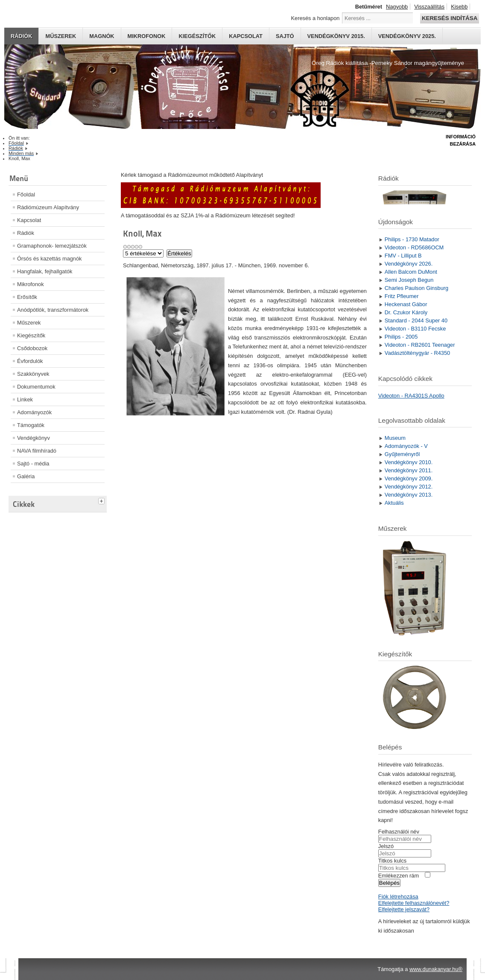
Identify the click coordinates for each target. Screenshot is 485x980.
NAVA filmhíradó (37, 451)
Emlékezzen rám (399, 876)
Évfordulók (30, 361)
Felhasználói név (399, 832)
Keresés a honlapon (316, 18)
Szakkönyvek (33, 374)
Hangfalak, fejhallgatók (45, 271)
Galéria (26, 476)
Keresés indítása (450, 18)
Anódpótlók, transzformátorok (53, 310)
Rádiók (21, 36)
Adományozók (34, 412)
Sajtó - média (33, 464)
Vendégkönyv (34, 438)
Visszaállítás (429, 7)
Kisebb (459, 7)
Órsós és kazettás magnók (50, 259)
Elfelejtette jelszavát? (404, 909)
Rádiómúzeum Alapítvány (48, 207)
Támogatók (31, 425)
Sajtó (285, 36)
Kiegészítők (197, 36)
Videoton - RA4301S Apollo (411, 396)
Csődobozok (32, 348)
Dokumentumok (36, 387)
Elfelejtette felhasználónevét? (414, 903)
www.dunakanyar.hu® (436, 969)
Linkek (25, 399)
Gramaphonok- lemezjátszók (52, 246)
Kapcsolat (246, 36)
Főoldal (26, 195)
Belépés (389, 883)
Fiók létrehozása (398, 897)
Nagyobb (397, 7)
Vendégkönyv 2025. (407, 36)
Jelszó (386, 846)
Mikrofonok (147, 36)
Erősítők (27, 297)
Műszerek (61, 36)
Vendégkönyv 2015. (336, 36)
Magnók (102, 36)
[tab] (102, 500)
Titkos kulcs (392, 861)
